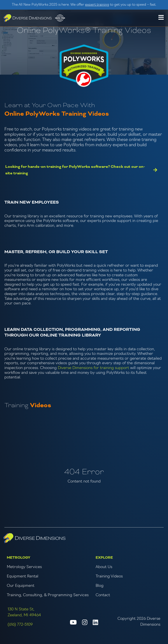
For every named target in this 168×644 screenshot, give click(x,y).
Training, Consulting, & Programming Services (48, 595)
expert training (97, 5)
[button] (161, 18)
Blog (100, 586)
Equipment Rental (23, 576)
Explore (104, 558)
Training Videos (109, 576)
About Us (104, 567)
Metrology (19, 558)
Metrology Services (24, 567)
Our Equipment (21, 586)
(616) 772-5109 (20, 625)
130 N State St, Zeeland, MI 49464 (24, 612)
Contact (103, 595)
